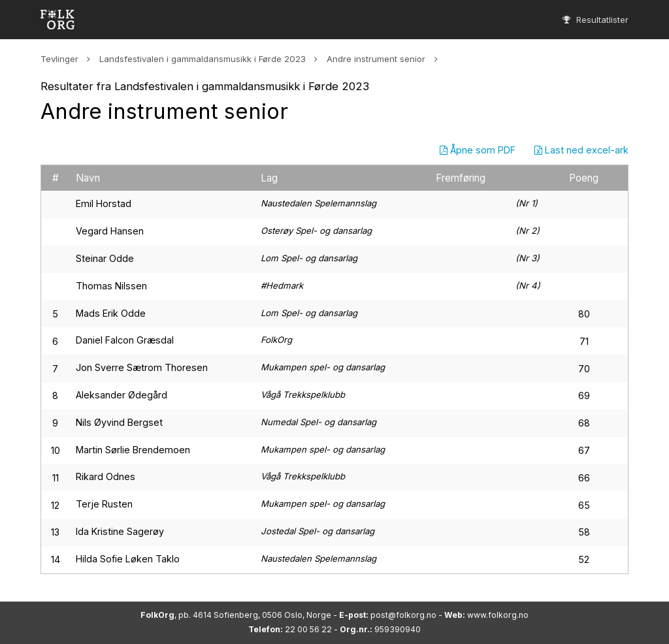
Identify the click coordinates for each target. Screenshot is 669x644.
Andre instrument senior (376, 59)
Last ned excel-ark (581, 150)
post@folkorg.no (403, 615)
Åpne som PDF (478, 150)
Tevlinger (59, 59)
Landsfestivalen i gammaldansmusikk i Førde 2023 (203, 59)
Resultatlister (596, 20)
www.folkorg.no (498, 615)
